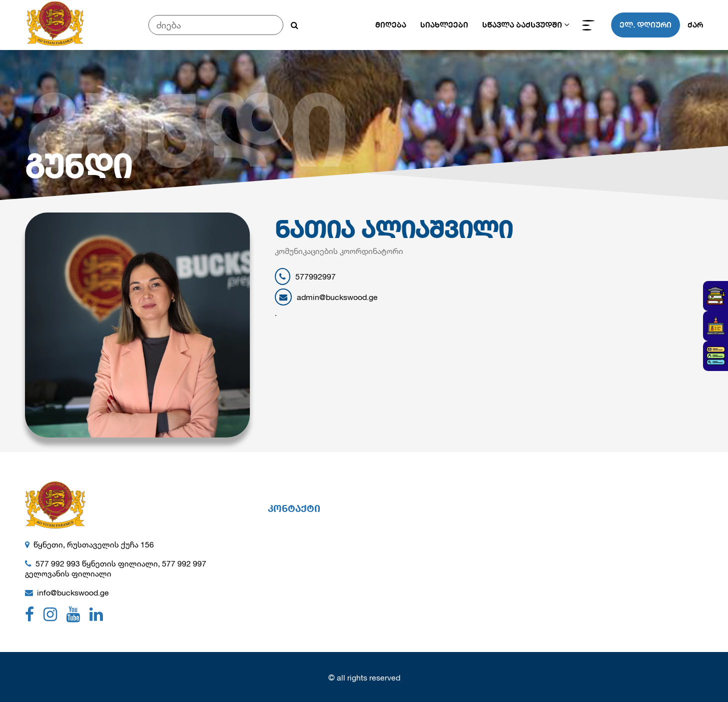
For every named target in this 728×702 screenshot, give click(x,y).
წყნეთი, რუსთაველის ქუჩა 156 (94, 544)
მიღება (391, 25)
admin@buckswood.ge (326, 297)
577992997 (305, 276)
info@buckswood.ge (73, 592)
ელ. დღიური (646, 25)
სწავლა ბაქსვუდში (522, 25)
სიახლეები (444, 25)
